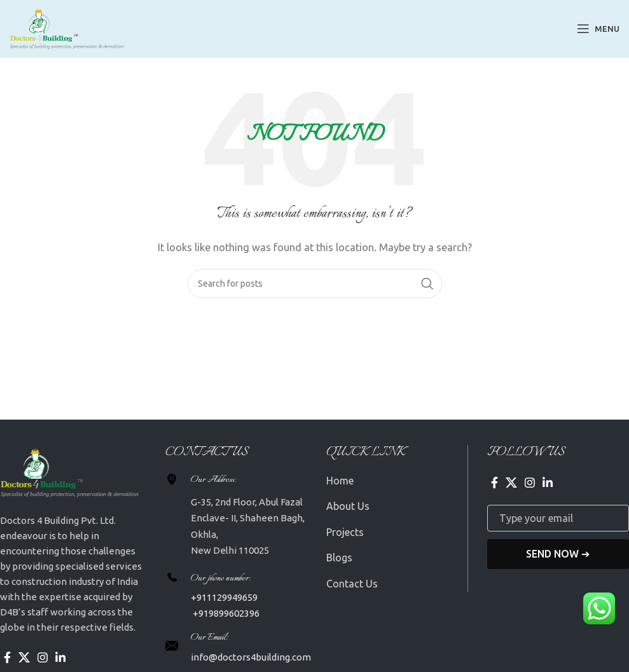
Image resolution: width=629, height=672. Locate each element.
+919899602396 (225, 613)
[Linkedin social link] (60, 657)
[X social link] (24, 657)
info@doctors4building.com (251, 657)
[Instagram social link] (43, 657)
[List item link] (397, 481)
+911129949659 (224, 597)
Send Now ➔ (558, 554)
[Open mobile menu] (598, 29)
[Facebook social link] (7, 657)
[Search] (315, 284)
